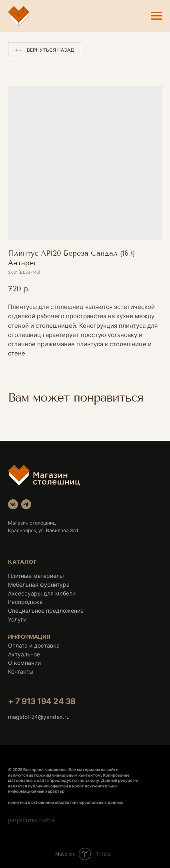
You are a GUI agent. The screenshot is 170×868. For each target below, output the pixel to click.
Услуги (17, 619)
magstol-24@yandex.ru (39, 717)
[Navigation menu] (156, 16)
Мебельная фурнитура (39, 584)
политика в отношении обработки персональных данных (66, 802)
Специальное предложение (46, 611)
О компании (24, 663)
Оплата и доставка (34, 645)
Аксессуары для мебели (42, 593)
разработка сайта (31, 820)
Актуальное (24, 654)
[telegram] (26, 504)
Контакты (21, 671)
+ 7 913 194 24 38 (42, 701)
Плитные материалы (36, 576)
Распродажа (25, 602)
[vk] (13, 504)
